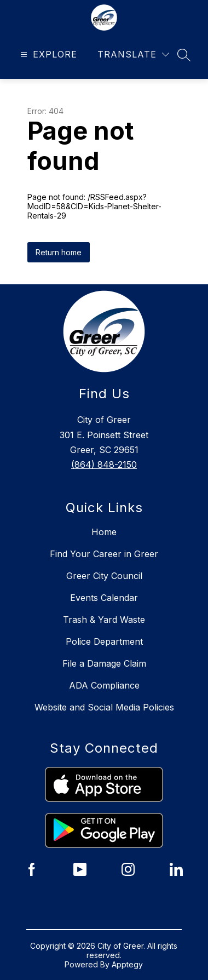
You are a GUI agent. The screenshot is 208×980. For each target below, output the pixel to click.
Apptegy (127, 964)
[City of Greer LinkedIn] (176, 869)
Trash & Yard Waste (104, 620)
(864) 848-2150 (104, 465)
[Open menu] (47, 55)
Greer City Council (104, 576)
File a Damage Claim (104, 663)
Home (104, 532)
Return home (59, 252)
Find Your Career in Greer (104, 554)
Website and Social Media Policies (104, 707)
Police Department (104, 641)
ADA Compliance (104, 685)
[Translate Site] (133, 55)
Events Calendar (104, 598)
